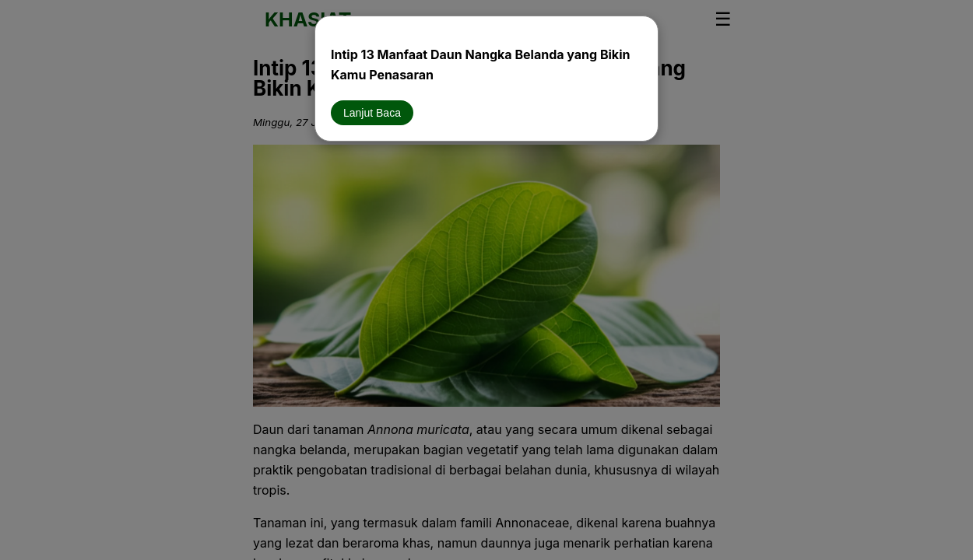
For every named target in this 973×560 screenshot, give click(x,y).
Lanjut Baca (372, 113)
